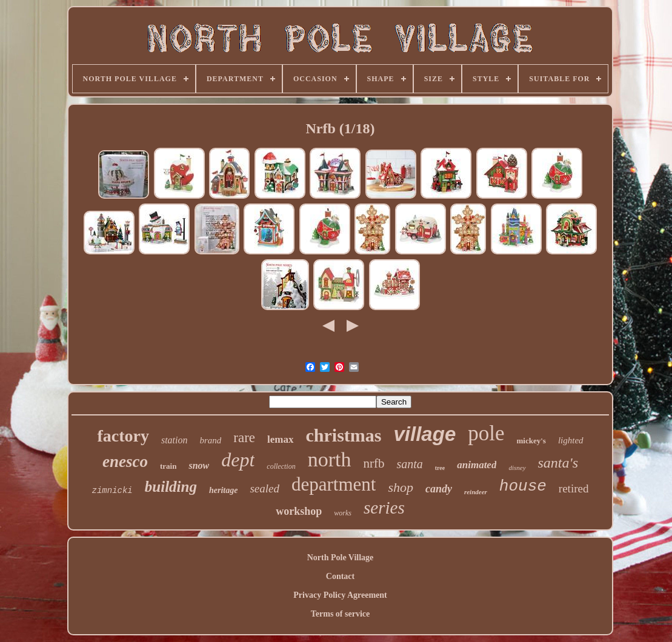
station (175, 440)
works (343, 513)
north (330, 459)
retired (574, 488)
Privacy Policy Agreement (340, 595)
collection (281, 466)
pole (486, 433)
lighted (571, 440)
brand (211, 440)
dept (238, 460)
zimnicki (112, 491)
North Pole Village (341, 558)
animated (477, 465)
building (171, 487)
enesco (125, 462)
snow (199, 465)
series (384, 508)
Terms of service (340, 614)
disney (517, 468)
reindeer (476, 492)
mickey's (531, 441)
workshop (299, 511)
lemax (280, 439)
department (334, 484)
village (425, 434)
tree (440, 468)
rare (244, 438)
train (168, 466)
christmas (344, 435)
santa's (558, 463)
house (523, 486)
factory (123, 436)
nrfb (374, 463)
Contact (340, 576)
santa (409, 464)
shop (401, 487)
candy (439, 489)
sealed (264, 488)
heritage (223, 490)
